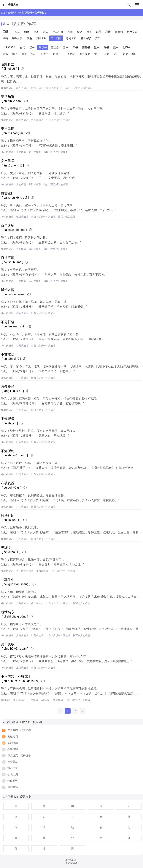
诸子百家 (86, 38)
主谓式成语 (22, 668)
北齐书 (127, 47)
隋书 (15, 54)
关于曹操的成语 (25, 571)
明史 (135, 54)
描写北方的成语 (81, 603)
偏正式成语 (22, 217)
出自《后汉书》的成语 (58, 88)
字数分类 (17, 38)
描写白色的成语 (67, 217)
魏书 (116, 47)
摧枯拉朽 (13, 736)
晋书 (66, 47)
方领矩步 (8, 387)
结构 (5, 38)
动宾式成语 (22, 346)
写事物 (119, 32)
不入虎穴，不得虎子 (16, 676)
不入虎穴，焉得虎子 (19, 755)
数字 (89, 32)
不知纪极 (8, 419)
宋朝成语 (46, 700)
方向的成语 (22, 603)
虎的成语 (6, 700)
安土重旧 (8, 129)
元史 (125, 54)
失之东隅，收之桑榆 (19, 730)
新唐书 (57, 54)
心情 (108, 32)
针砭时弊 (13, 781)
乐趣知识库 (71, 860)
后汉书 (43, 47)
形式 (17, 32)
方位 (98, 38)
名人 (46, 32)
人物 (70, 32)
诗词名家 (71, 38)
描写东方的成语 (81, 635)
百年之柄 (8, 225)
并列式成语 (37, 120)
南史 (24, 54)
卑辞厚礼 (8, 548)
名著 (36, 32)
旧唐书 (45, 54)
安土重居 (8, 161)
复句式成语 (19, 700)
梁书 (97, 47)
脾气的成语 (37, 88)
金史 (116, 54)
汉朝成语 (58, 700)
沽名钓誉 (13, 768)
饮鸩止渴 (13, 774)
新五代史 (85, 54)
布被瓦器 (8, 483)
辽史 (106, 54)
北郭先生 (8, 580)
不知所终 (8, 451)
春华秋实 (13, 749)
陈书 (106, 47)
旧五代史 (70, 54)
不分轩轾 (8, 322)
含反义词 (132, 32)
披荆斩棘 (13, 743)
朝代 (27, 32)
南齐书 (86, 47)
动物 (80, 32)
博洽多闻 (8, 290)
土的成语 (21, 152)
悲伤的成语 (22, 88)
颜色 (29, 38)
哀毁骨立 (8, 64)
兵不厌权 (8, 644)
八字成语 (33, 700)
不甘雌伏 (8, 354)
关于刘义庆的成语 (83, 88)
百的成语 (21, 249)
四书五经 (42, 38)
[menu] (137, 5)
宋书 (75, 47)
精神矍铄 (13, 787)
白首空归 (8, 193)
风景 (98, 32)
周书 (5, 54)
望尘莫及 (13, 762)
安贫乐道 (8, 97)
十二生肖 (58, 32)
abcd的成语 (7, 88)
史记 (23, 47)
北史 (34, 54)
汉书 (32, 47)
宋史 (97, 54)
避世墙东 (8, 612)
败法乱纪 (8, 515)
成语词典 (12, 13)
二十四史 (56, 38)
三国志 (55, 47)
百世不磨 (8, 258)
